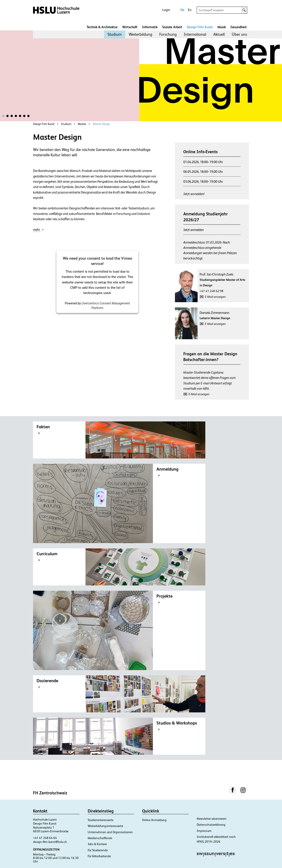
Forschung (168, 34)
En (190, 10)
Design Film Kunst (200, 27)
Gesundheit (239, 27)
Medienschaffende (100, 838)
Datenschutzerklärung (211, 825)
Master (82, 124)
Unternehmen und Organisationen (110, 832)
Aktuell (219, 34)
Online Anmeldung (154, 820)
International (195, 34)
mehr (38, 230)
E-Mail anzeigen (215, 297)
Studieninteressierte (101, 820)
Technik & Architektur (102, 27)
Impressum (204, 831)
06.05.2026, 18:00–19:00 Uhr (203, 172)
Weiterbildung (140, 34)
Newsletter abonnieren (212, 819)
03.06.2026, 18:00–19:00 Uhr (203, 182)
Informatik (150, 27)
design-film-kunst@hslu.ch (50, 842)
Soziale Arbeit (172, 27)
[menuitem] (115, 34)
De (182, 10)
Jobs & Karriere (97, 844)
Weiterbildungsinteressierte (105, 826)
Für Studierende (98, 850)
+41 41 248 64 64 (45, 838)
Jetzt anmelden (194, 230)
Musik (222, 27)
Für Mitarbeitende (99, 856)
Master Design (101, 124)
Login (166, 10)
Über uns (239, 34)
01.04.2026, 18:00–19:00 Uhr (203, 162)
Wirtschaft (130, 27)
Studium (115, 34)
